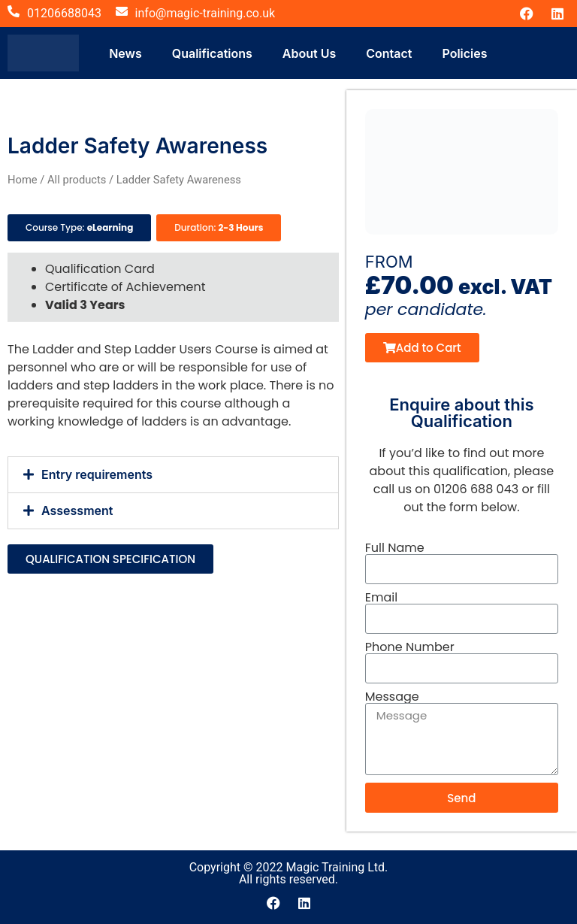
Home (23, 180)
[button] (173, 475)
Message (392, 697)
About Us (309, 53)
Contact (389, 53)
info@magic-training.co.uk (205, 13)
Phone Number (410, 647)
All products (77, 180)
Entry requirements (97, 474)
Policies (464, 53)
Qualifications (212, 53)
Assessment (77, 510)
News (125, 53)
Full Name (395, 548)
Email (381, 598)
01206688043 (64, 13)
